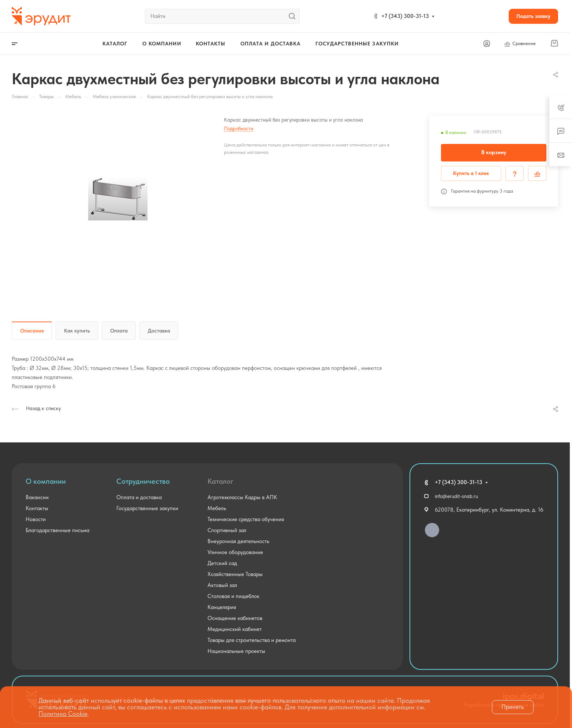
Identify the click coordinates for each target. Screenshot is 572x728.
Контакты (37, 508)
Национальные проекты (236, 651)
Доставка (159, 331)
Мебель (217, 508)
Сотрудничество (143, 481)
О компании (46, 481)
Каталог (220, 481)
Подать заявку (533, 16)
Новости (36, 519)
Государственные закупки (147, 508)
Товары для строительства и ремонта (252, 640)
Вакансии (37, 497)
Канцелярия (222, 607)
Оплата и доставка (139, 497)
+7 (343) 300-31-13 (405, 16)
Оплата (119, 331)
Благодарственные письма (57, 530)
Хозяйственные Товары (235, 574)
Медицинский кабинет (235, 629)
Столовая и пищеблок (233, 596)
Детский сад (222, 563)
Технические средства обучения (246, 519)
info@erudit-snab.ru (456, 496)
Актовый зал (222, 585)
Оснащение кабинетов (235, 618)
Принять (513, 707)
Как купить (77, 331)
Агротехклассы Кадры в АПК (242, 497)
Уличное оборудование (235, 552)
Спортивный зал (227, 530)
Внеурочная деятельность (238, 541)
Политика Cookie (63, 714)
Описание (32, 331)
